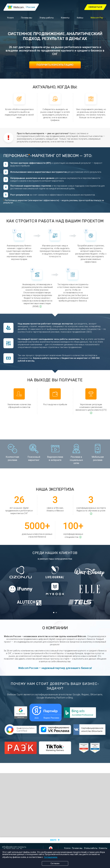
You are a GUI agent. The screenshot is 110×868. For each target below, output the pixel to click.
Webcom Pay (97, 17)
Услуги (10, 17)
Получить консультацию (55, 65)
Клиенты (65, 17)
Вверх (53, 840)
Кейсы (80, 17)
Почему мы (26, 17)
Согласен (55, 863)
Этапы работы (47, 17)
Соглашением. (51, 857)
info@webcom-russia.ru (14, 847)
